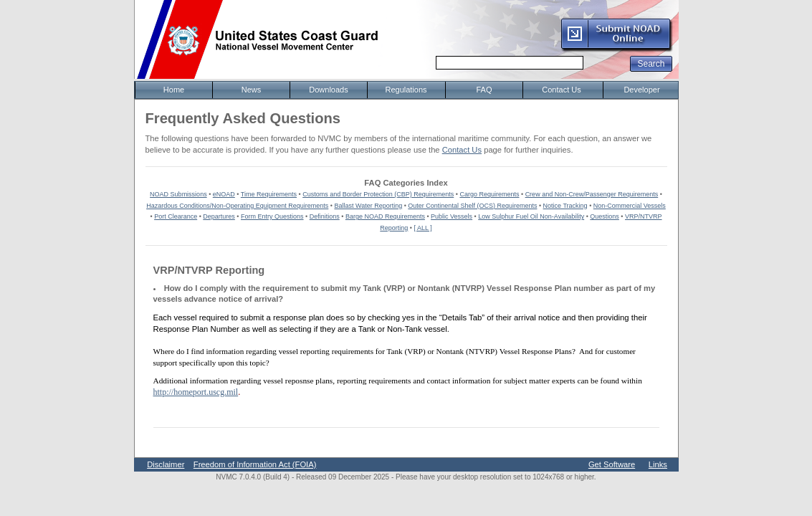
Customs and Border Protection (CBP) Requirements (378, 194)
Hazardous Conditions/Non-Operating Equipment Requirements (237, 206)
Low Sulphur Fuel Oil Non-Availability (531, 216)
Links (658, 464)
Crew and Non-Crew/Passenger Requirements (592, 194)
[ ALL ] (423, 228)
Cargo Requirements (489, 194)
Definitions (325, 216)
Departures (219, 216)
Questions (605, 216)
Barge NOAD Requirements (385, 216)
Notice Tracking (565, 206)
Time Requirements (269, 194)
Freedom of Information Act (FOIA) (255, 464)
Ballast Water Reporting (368, 206)
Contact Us (462, 150)
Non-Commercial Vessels (630, 206)
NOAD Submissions (178, 194)
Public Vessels (452, 216)
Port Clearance (176, 216)
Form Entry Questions (272, 216)
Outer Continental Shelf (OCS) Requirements (472, 206)
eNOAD (224, 194)
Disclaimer (166, 464)
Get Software (612, 464)
